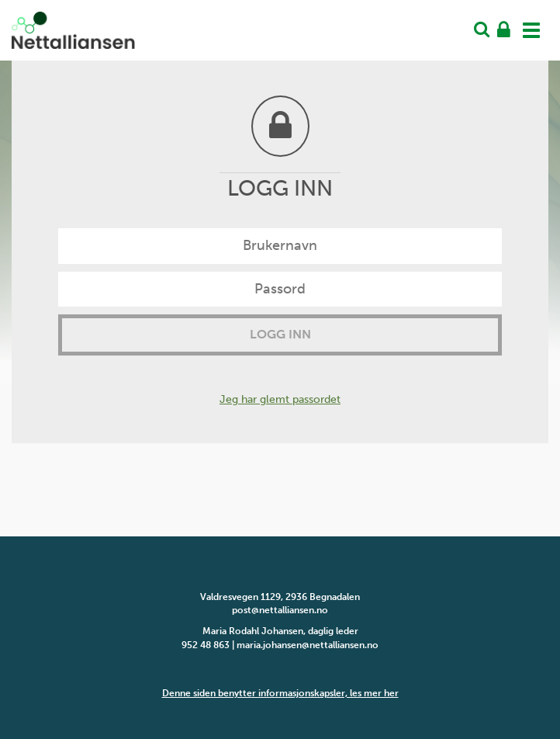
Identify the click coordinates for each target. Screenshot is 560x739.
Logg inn (280, 334)
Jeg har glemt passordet (280, 399)
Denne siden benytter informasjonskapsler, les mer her (280, 693)
